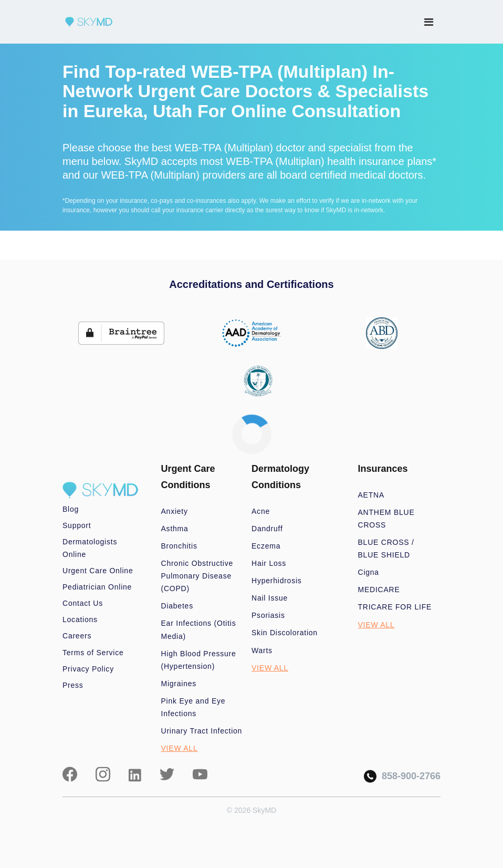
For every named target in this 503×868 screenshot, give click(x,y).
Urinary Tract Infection (202, 731)
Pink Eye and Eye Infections (193, 707)
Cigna (369, 572)
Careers (77, 636)
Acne (261, 511)
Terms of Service (93, 653)
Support (77, 525)
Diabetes (177, 606)
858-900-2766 (402, 776)
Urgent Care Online (98, 571)
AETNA (371, 495)
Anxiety (175, 511)
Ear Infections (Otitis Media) (199, 629)
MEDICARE (379, 590)
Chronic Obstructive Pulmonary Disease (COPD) (197, 576)
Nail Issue (270, 598)
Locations (80, 619)
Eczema (266, 546)
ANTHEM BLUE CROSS (386, 519)
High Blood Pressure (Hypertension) (199, 660)
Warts (262, 650)
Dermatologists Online (90, 548)
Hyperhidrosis (277, 581)
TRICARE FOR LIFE (395, 607)
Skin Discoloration (285, 633)
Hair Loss (269, 563)
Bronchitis (179, 546)
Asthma (175, 529)
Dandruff (267, 529)
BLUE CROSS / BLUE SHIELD (386, 549)
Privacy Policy (88, 669)
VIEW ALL (180, 748)
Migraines (179, 684)
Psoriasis (268, 615)
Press (73, 685)
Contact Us (83, 603)
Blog (71, 509)
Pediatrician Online (97, 587)
